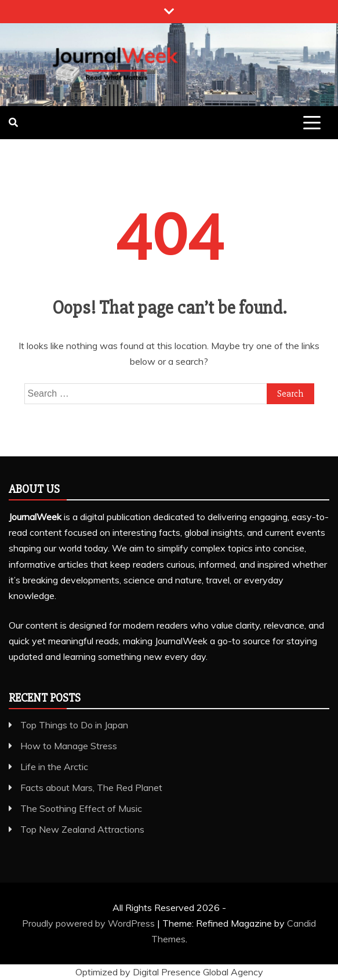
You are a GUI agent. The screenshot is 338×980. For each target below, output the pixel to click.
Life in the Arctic (54, 767)
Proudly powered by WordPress (90, 923)
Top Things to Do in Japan (74, 725)
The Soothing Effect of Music (81, 808)
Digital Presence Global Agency (198, 972)
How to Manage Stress (69, 746)
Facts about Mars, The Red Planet (91, 787)
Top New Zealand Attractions (82, 829)
